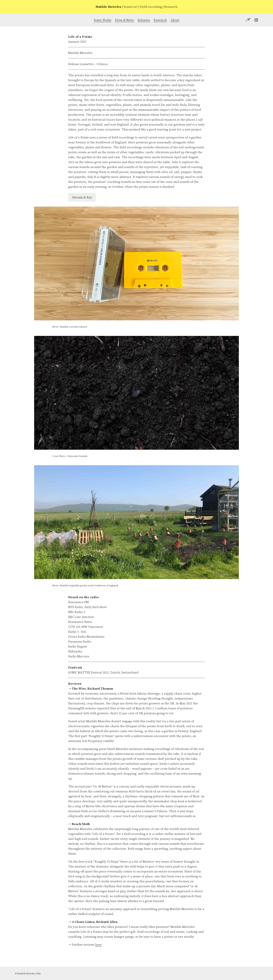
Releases (144, 20)
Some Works (103, 20)
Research (160, 20)
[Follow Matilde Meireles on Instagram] (254, 20)
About (175, 20)
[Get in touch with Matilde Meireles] (246, 20)
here (98, 944)
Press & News (124, 20)
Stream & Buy (82, 197)
